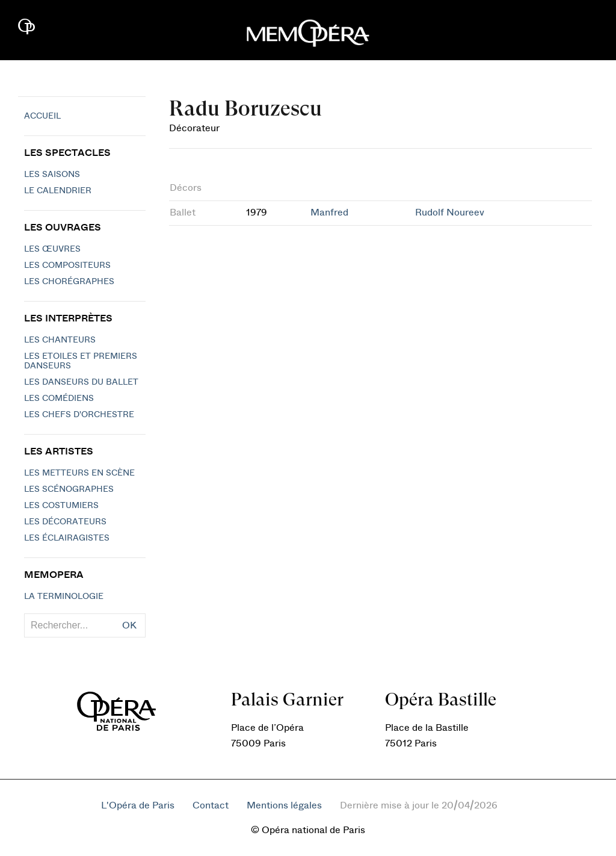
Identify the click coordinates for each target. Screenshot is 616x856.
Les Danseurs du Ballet (81, 382)
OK (129, 625)
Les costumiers (61, 506)
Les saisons (52, 175)
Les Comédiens (59, 399)
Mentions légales (284, 805)
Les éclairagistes (67, 538)
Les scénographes (69, 489)
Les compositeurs (67, 265)
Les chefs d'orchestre (79, 415)
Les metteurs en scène (79, 473)
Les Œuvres (52, 249)
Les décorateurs (65, 522)
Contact (211, 805)
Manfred (329, 212)
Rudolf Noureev (450, 212)
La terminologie (64, 597)
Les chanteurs (60, 340)
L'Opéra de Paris (138, 805)
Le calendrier (58, 191)
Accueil (42, 116)
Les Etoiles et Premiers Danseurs (81, 361)
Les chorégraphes (69, 282)
